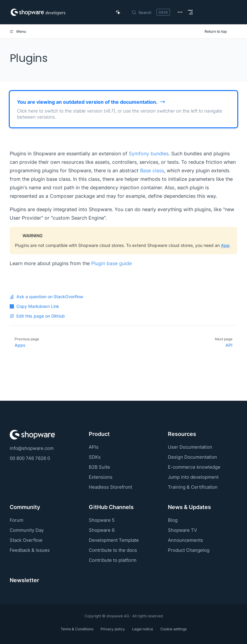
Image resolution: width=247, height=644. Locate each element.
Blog (173, 520)
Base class (152, 170)
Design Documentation (192, 457)
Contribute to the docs (113, 550)
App (225, 245)
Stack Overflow (26, 540)
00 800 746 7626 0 (30, 458)
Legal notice (143, 629)
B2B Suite (99, 467)
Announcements (185, 540)
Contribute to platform (113, 560)
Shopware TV (182, 530)
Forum (17, 520)
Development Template (114, 540)
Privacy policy (113, 629)
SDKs (95, 457)
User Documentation (190, 447)
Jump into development (193, 477)
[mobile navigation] (190, 12)
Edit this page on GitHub (37, 316)
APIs (94, 447)
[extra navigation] (180, 12)
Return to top (216, 31)
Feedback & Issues (30, 550)
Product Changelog (189, 550)
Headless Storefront (110, 487)
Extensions (101, 477)
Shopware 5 (102, 520)
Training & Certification (193, 487)
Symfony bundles (149, 153)
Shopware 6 (102, 530)
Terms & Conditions (77, 629)
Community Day (27, 530)
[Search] (151, 12)
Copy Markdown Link (34, 306)
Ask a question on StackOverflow (47, 297)
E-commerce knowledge (194, 467)
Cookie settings (174, 629)
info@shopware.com (32, 448)
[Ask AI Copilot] (118, 12)
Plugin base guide (112, 263)
